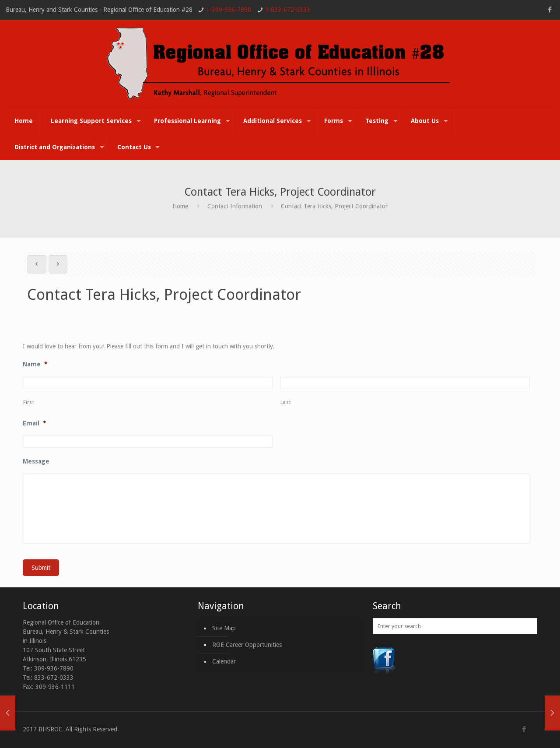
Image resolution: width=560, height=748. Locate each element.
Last (286, 402)
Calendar (224, 661)
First (29, 402)
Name (35, 364)
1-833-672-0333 (288, 10)
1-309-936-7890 (229, 10)
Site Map (224, 628)
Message (36, 461)
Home (180, 206)
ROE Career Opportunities (247, 645)
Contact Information (235, 206)
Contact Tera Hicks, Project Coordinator (334, 206)
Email (35, 423)
